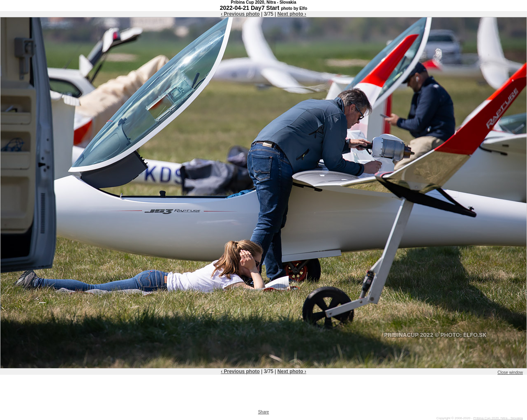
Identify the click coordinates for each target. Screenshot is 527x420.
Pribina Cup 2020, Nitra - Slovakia (498, 418)
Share (264, 412)
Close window (510, 372)
